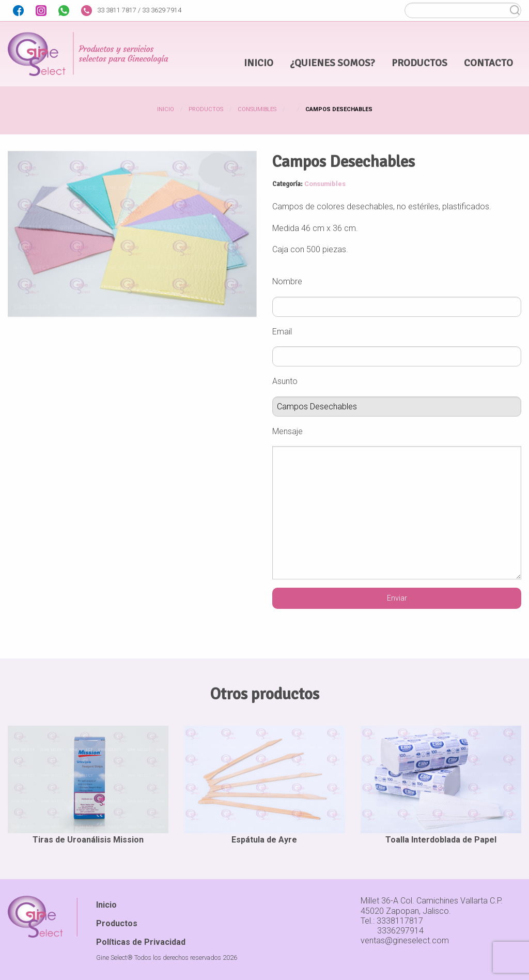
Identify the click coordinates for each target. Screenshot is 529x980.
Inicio (166, 109)
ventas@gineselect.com (405, 940)
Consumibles (257, 109)
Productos (206, 109)
